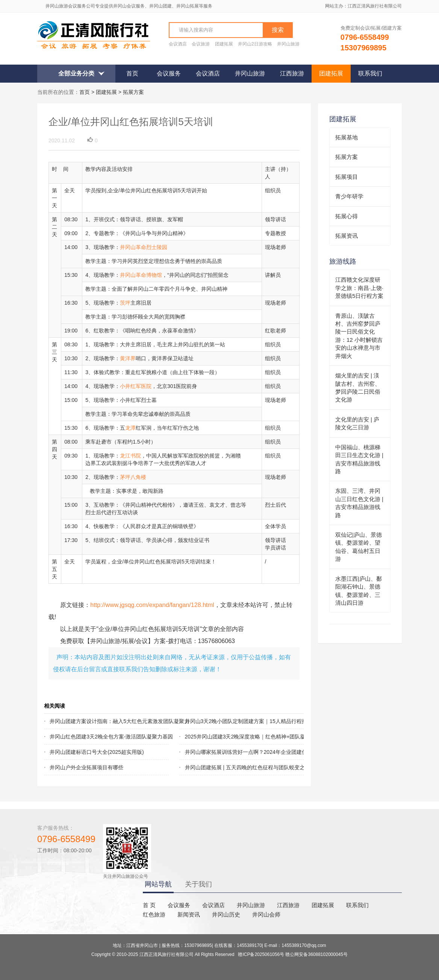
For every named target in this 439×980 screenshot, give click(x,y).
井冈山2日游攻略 (255, 44)
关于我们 (198, 884)
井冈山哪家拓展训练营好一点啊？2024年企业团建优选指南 (232, 752)
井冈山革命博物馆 (141, 275)
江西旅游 (292, 73)
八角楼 (138, 477)
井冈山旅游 (288, 44)
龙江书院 (130, 456)
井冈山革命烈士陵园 (144, 247)
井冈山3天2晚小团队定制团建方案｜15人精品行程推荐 (232, 721)
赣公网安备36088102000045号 (316, 954)
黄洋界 (128, 358)
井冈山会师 (266, 914)
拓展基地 (347, 137)
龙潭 (130, 428)
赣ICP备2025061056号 (261, 954)
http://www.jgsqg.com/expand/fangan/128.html (152, 605)
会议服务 (169, 73)
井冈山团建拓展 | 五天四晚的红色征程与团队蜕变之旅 (232, 767)
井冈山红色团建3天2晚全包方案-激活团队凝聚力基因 (97, 737)
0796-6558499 (66, 839)
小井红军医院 (136, 386)
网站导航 (158, 884)
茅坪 (125, 477)
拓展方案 (133, 92)
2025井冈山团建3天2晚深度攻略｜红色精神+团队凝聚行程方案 (232, 737)
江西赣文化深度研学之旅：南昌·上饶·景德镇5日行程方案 (359, 288)
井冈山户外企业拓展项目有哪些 (86, 767)
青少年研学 (349, 196)
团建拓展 (224, 44)
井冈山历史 (226, 914)
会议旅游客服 (58, 863)
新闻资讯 (189, 914)
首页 (132, 73)
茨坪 (125, 303)
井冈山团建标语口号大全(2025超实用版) (97, 752)
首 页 (149, 905)
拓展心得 (347, 216)
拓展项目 (347, 177)
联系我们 (370, 73)
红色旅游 (154, 914)
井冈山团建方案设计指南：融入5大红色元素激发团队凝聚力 (97, 721)
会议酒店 (178, 44)
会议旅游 (201, 44)
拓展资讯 (347, 236)
